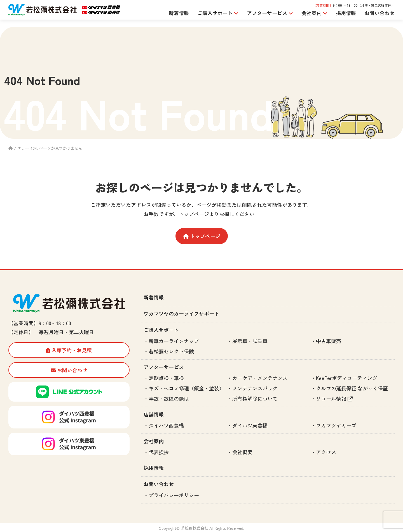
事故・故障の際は (169, 399)
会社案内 (154, 441)
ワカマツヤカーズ (336, 425)
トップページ (202, 236)
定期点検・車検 (166, 378)
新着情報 (179, 13)
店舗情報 (154, 414)
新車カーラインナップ (174, 341)
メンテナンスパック (255, 388)
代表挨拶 (159, 452)
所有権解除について (255, 399)
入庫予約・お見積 (69, 350)
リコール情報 (334, 399)
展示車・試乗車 (250, 341)
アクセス (326, 452)
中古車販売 (329, 341)
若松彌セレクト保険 (171, 351)
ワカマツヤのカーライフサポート (181, 313)
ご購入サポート (161, 330)
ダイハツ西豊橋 (166, 425)
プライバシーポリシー (174, 495)
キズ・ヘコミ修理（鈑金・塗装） (186, 388)
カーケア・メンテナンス (260, 378)
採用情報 (346, 13)
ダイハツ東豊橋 (250, 425)
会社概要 (242, 452)
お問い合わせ (379, 13)
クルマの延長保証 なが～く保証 (352, 388)
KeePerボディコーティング (347, 378)
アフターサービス (164, 367)
